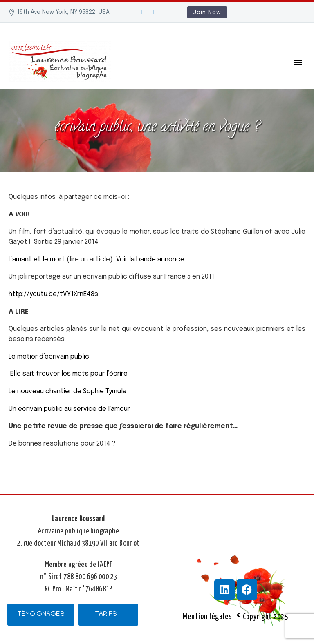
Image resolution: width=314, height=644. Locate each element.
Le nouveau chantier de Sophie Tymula (67, 391)
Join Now (207, 13)
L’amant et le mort (37, 260)
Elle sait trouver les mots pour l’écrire (69, 374)
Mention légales (207, 617)
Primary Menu (298, 62)
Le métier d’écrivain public (49, 357)
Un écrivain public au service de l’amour (71, 409)
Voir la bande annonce (149, 260)
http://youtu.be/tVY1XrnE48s (53, 294)
